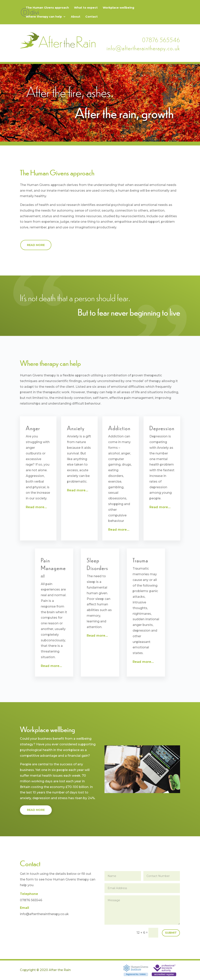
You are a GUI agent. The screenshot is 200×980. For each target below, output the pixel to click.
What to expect (86, 8)
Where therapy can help (44, 17)
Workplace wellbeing (118, 8)
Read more (36, 245)
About (76, 17)
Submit (171, 933)
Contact (92, 17)
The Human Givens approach (47, 8)
